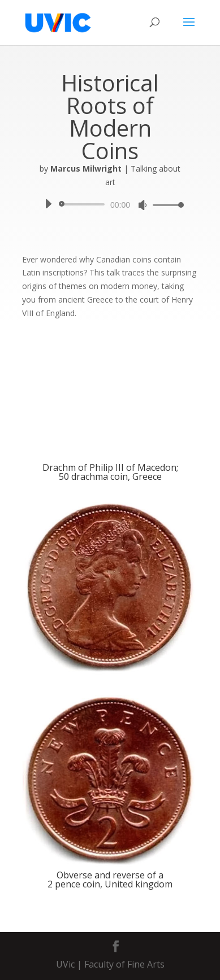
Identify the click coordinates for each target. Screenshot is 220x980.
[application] (110, 204)
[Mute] (143, 205)
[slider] (84, 204)
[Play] (48, 204)
